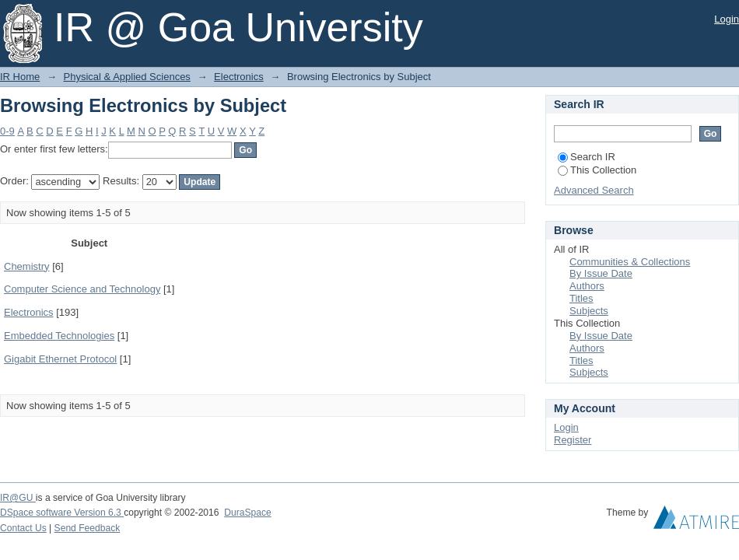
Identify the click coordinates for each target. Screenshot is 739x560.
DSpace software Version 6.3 (62, 513)
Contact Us (23, 528)
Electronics (239, 77)
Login (727, 19)
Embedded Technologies (59, 336)
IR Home (20, 77)
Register (573, 440)
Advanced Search (594, 190)
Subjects (589, 311)
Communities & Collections (630, 262)
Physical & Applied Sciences (127, 77)
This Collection (597, 170)
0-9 (7, 131)
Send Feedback (88, 528)
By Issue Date (601, 273)
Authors (587, 286)
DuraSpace (247, 513)
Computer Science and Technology (82, 289)
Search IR (587, 157)
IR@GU (18, 498)
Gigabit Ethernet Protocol (60, 359)
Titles (581, 298)
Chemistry (27, 266)
